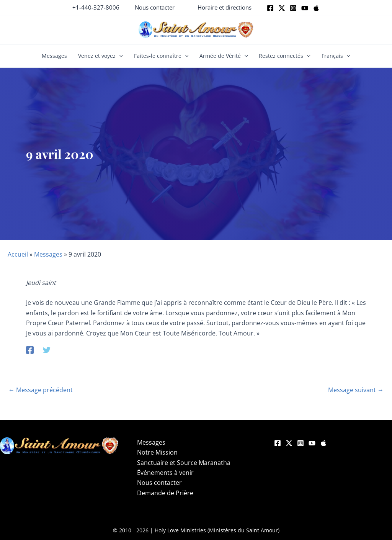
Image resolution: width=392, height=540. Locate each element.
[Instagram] (293, 8)
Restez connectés (285, 56)
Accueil (18, 254)
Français (336, 56)
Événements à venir (165, 473)
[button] (155, 7)
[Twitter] (282, 8)
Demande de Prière (165, 493)
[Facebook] (270, 8)
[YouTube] (312, 443)
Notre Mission (157, 452)
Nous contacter (159, 483)
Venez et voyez (100, 56)
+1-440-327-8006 (96, 7)
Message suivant (356, 390)
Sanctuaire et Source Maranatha (184, 463)
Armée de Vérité (224, 56)
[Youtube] (305, 8)
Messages (54, 56)
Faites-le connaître (161, 56)
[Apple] (316, 8)
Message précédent (41, 390)
